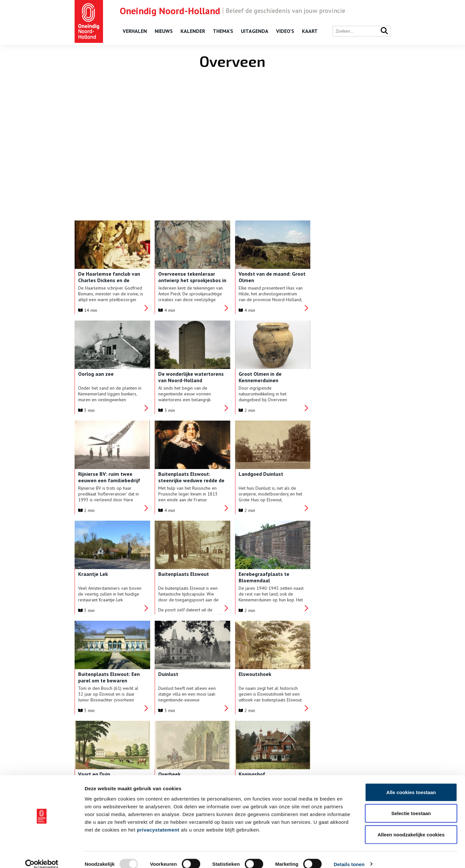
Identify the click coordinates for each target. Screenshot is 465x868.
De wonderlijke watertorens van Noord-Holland (111, 377)
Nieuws (164, 31)
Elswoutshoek (252, 574)
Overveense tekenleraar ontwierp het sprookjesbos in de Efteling (191, 280)
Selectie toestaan (411, 805)
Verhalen (135, 31)
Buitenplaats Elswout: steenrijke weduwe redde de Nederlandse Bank (348, 380)
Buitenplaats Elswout (261, 474)
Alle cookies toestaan (411, 783)
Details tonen (349, 855)
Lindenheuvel (252, 674)
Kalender (193, 31)
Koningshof (170, 674)
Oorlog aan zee (333, 274)
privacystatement (158, 821)
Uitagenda (255, 31)
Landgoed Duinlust (100, 474)
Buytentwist (329, 674)
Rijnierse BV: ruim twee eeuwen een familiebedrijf (267, 377)
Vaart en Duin (331, 574)
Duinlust (167, 574)
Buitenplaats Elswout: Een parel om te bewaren (109, 577)
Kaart (310, 31)
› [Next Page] (251, 735)
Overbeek (89, 674)
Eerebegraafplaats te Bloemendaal (340, 477)
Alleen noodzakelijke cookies (411, 826)
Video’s (285, 31)
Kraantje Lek (172, 474)
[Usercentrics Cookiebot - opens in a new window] (42, 855)
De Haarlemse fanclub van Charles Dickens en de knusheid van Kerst (109, 280)
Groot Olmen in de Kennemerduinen (178, 377)
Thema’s (223, 31)
